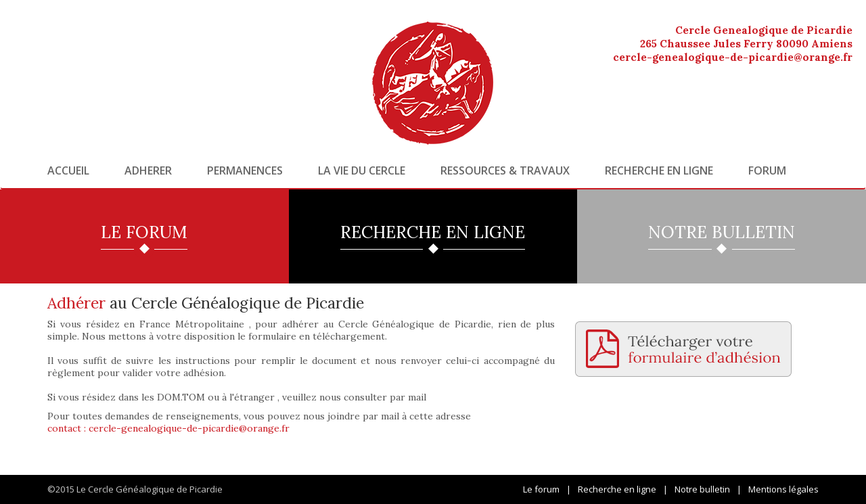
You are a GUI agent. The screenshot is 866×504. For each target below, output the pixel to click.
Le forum (541, 489)
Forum (767, 170)
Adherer (148, 170)
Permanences (245, 170)
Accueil (68, 170)
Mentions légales (783, 489)
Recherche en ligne (659, 170)
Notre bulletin (702, 489)
